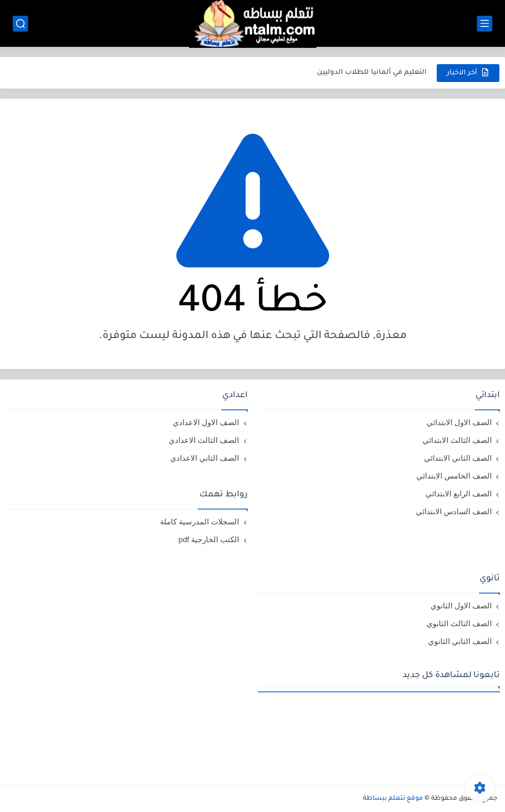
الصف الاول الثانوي (461, 606)
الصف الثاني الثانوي (460, 641)
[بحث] (20, 24)
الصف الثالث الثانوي (459, 623)
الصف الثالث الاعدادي (204, 440)
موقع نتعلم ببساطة (393, 799)
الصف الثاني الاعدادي (205, 458)
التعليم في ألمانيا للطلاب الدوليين (372, 73)
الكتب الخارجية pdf (209, 539)
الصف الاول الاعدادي (206, 422)
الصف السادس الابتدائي (454, 511)
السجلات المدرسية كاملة (200, 522)
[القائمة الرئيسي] (485, 24)
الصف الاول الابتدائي (459, 422)
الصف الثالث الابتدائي (457, 440)
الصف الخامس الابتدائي (454, 476)
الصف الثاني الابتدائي (458, 458)
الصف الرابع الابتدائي (459, 494)
